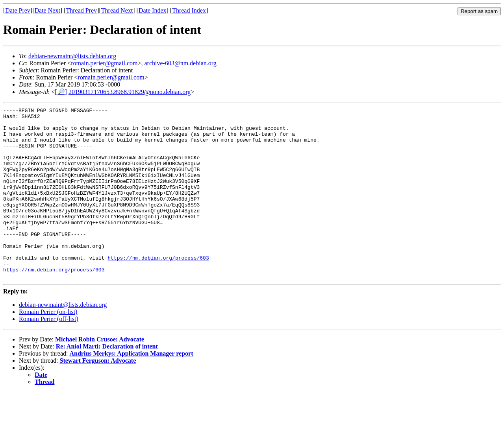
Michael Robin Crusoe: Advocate (100, 373)
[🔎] (61, 92)
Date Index (153, 10)
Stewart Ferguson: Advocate (98, 395)
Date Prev (18, 10)
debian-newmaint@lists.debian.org (72, 56)
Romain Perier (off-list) (49, 353)
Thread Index (189, 10)
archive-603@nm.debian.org (181, 63)
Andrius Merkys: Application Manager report (131, 388)
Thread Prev (81, 10)
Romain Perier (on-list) (48, 346)
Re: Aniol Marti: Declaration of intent (107, 381)
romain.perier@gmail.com (104, 63)
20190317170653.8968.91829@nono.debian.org (130, 92)
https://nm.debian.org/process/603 (158, 288)
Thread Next (117, 10)
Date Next (47, 10)
